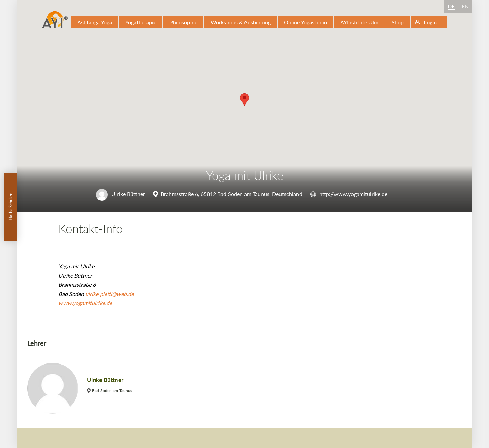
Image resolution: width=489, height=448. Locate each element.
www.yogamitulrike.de (85, 303)
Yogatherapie (141, 22)
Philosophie (183, 22)
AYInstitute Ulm (359, 22)
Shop (398, 22)
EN (465, 6)
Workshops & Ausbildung (241, 22)
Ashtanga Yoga (95, 22)
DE (451, 6)
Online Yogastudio (305, 22)
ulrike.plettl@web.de (110, 294)
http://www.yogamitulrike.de (353, 194)
